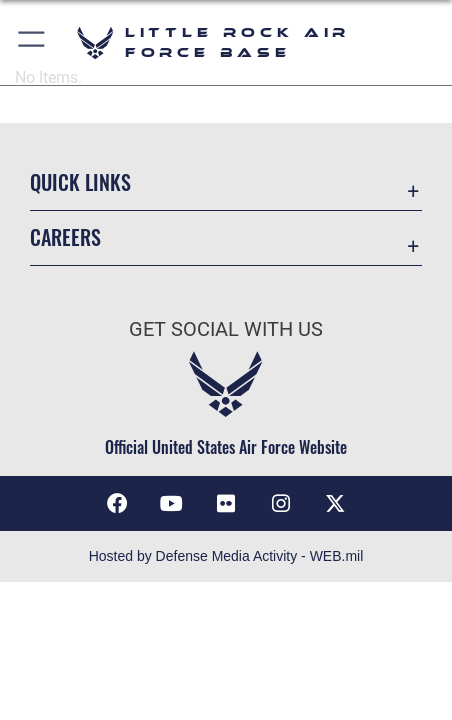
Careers (65, 237)
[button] (32, 42)
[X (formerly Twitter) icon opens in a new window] (335, 504)
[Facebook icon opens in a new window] (117, 504)
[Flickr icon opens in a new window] (226, 504)
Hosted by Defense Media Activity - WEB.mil (226, 556)
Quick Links (80, 182)
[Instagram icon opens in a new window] (281, 504)
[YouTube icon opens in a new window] (171, 504)
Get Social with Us (226, 329)
